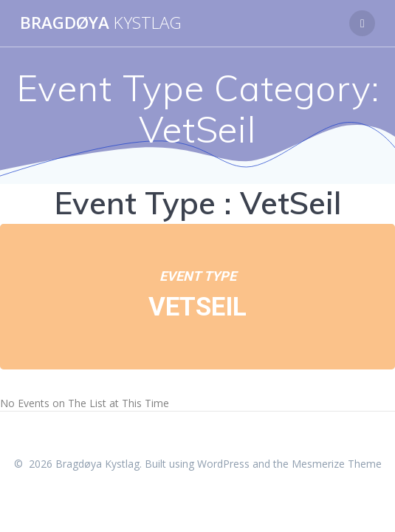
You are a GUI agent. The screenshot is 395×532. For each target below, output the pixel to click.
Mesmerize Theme (337, 464)
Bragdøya (101, 23)
